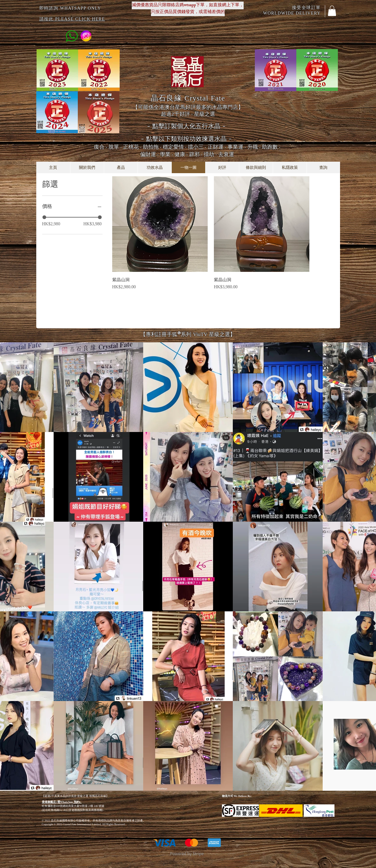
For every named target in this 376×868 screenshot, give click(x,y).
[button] (332, 11)
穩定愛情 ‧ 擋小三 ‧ (185, 147)
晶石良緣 (188, 98)
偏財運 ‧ (150, 154)
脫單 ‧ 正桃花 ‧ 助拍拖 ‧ (136, 147)
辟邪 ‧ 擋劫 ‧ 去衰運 (212, 154)
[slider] (44, 217)
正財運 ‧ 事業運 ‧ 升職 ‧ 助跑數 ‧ (244, 147)
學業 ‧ (167, 154)
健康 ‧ (182, 154)
